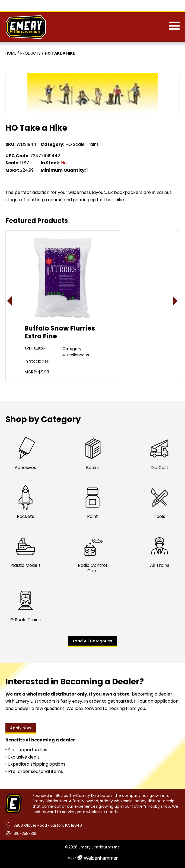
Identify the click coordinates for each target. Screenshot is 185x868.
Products (31, 53)
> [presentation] (176, 301)
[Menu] (174, 27)
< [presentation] (10, 301)
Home (11, 53)
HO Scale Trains (82, 144)
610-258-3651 (26, 834)
